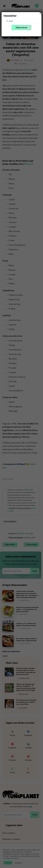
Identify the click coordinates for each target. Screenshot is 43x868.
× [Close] (42, 12)
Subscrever (21, 28)
